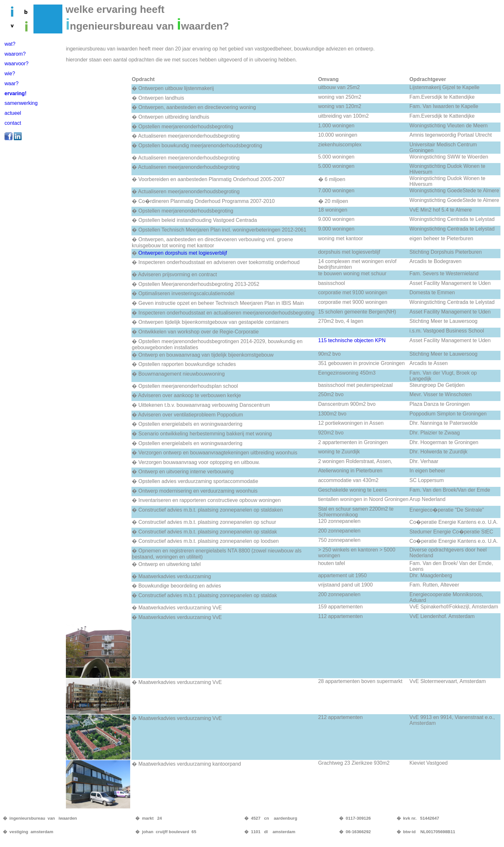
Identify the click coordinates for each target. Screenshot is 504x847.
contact (13, 123)
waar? (12, 83)
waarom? (15, 54)
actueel (13, 113)
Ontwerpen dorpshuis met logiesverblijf (183, 253)
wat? (10, 44)
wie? (10, 73)
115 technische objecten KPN (352, 340)
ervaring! (15, 93)
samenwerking (21, 103)
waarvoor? (17, 64)
